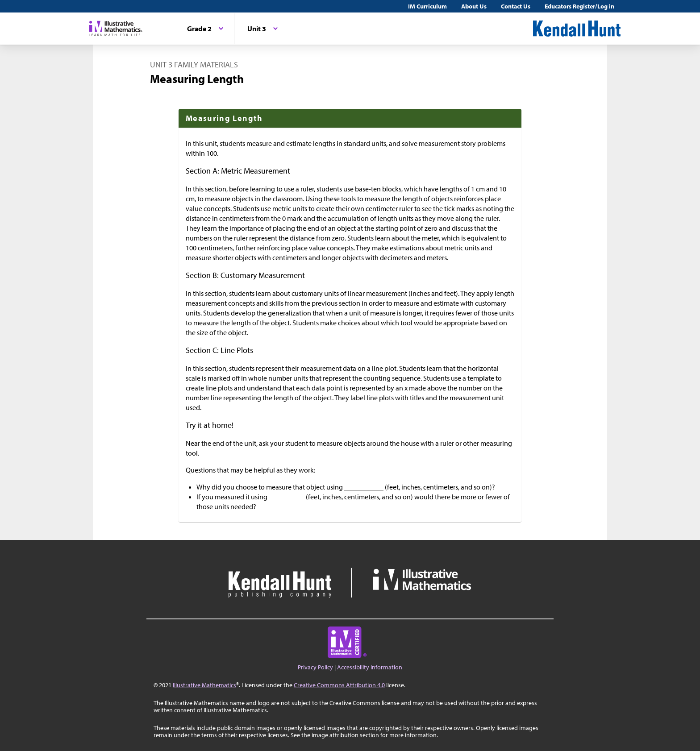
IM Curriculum (427, 6)
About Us (474, 6)
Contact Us (516, 6)
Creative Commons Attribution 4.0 (339, 685)
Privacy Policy (315, 667)
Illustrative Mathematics (204, 685)
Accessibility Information (370, 667)
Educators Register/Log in (579, 6)
